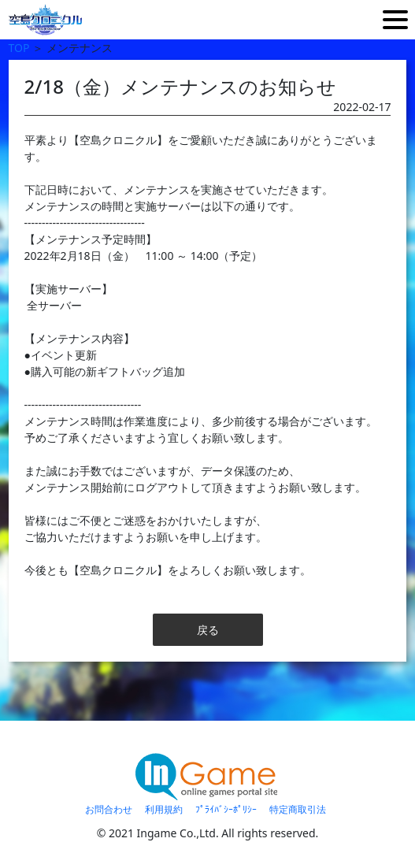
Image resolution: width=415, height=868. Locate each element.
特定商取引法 (298, 809)
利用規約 (164, 809)
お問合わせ (109, 809)
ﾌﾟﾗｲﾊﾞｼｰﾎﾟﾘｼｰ (226, 809)
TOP (19, 48)
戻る (208, 630)
